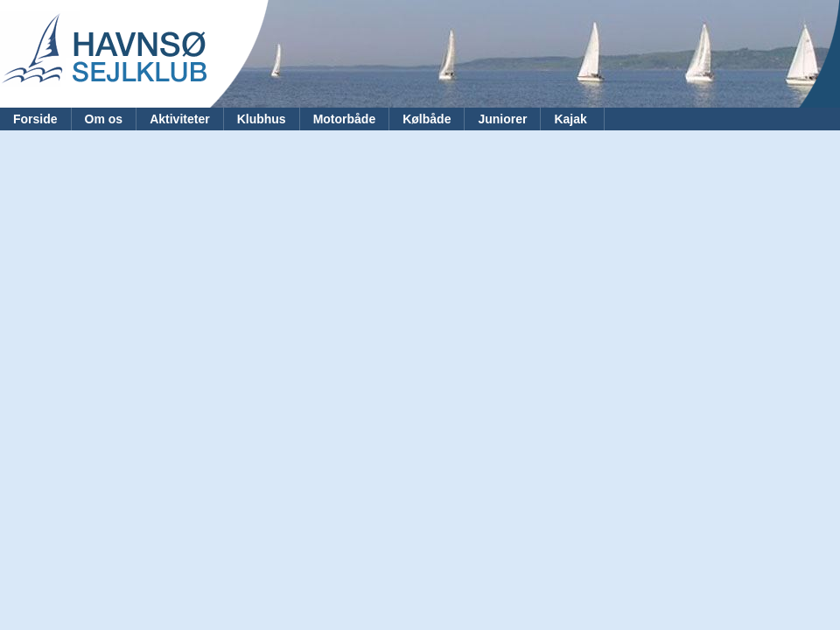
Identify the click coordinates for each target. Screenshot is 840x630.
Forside (35, 119)
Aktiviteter (179, 119)
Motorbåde (345, 119)
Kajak (572, 119)
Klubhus (262, 119)
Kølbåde (427, 119)
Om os (104, 119)
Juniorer (502, 119)
